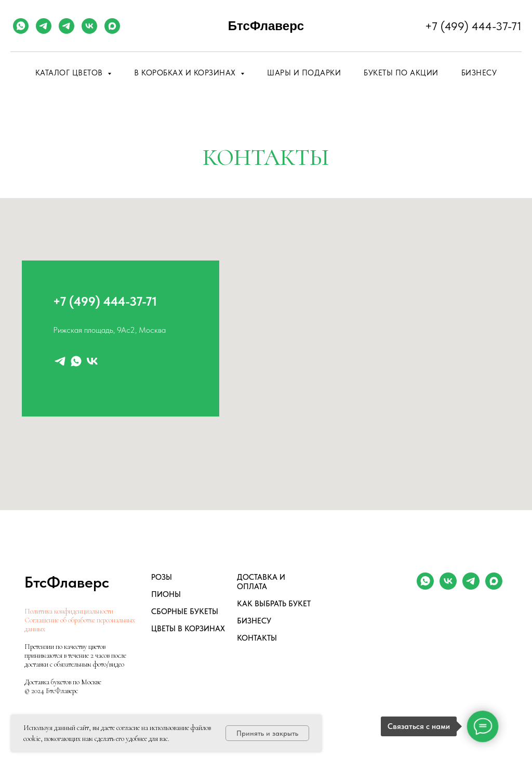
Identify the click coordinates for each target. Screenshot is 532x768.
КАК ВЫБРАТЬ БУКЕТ (274, 604)
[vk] (89, 26)
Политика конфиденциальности (69, 611)
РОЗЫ (162, 577)
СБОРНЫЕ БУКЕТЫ (185, 611)
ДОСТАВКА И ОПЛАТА (261, 582)
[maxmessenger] (112, 26)
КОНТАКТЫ (257, 638)
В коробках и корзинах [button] (186, 73)
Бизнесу (479, 73)
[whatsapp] (21, 26)
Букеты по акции (401, 73)
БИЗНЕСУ (254, 621)
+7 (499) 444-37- (99, 301)
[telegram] (44, 26)
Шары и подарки (304, 73)
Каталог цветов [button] (70, 73)
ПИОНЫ (166, 594)
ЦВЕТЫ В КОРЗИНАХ (188, 629)
